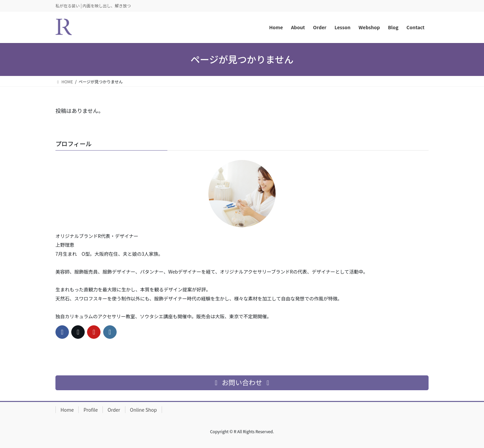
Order (114, 410)
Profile (91, 410)
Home (67, 410)
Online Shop (144, 410)
